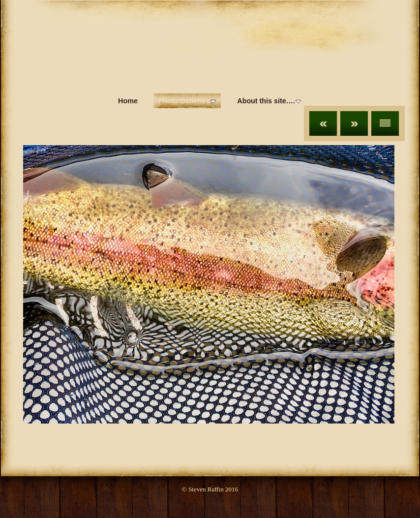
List (385, 123)
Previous (323, 123)
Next (354, 123)
